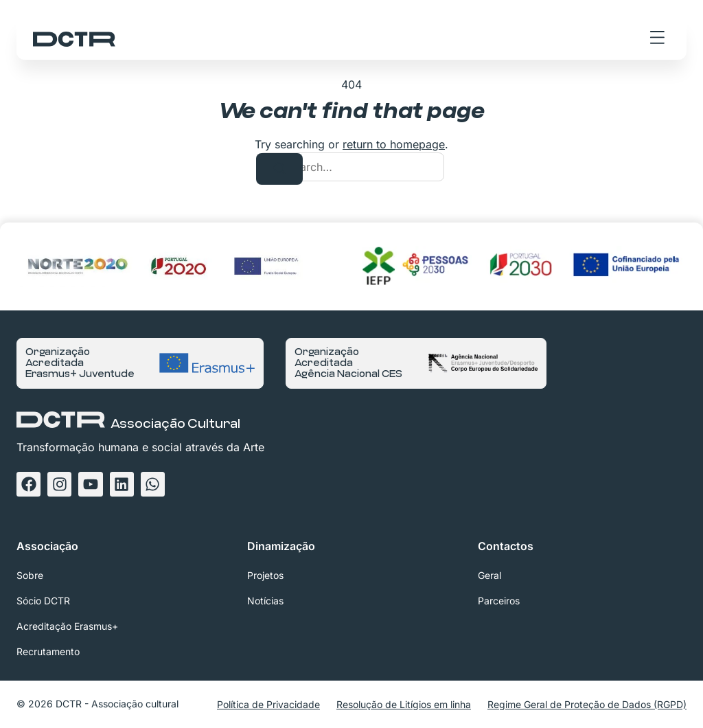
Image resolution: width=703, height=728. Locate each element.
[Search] (279, 169)
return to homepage (394, 144)
